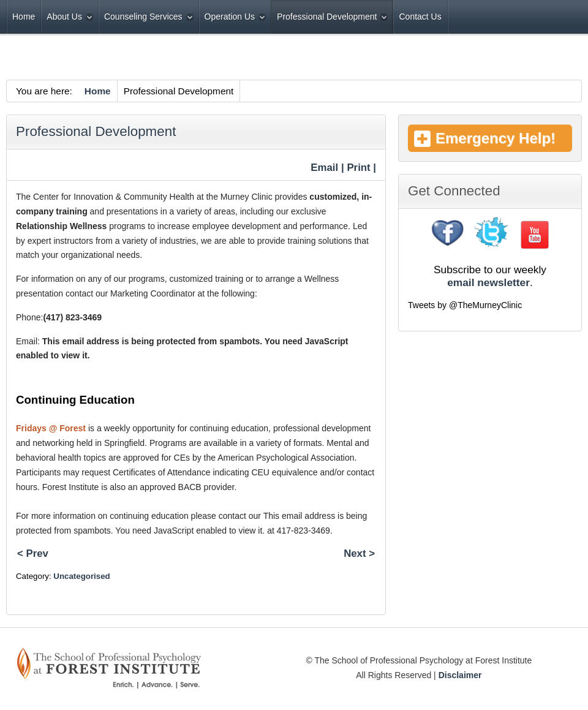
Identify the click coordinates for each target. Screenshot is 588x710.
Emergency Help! (496, 138)
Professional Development (96, 131)
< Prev (33, 553)
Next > (359, 553)
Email (323, 168)
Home (98, 91)
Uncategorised (81, 576)
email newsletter (488, 282)
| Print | (359, 168)
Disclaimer (460, 675)
